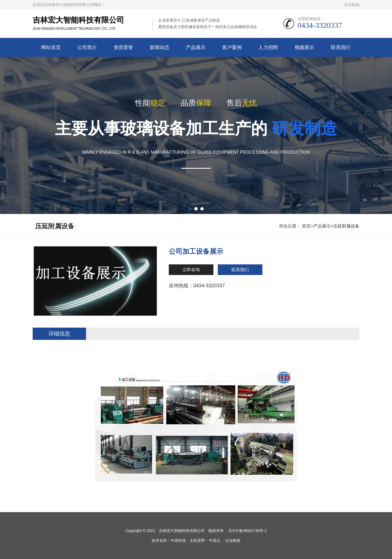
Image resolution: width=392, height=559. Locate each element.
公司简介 (87, 47)
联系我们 (341, 47)
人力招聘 (268, 47)
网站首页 (51, 47)
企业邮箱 (352, 5)
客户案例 (232, 47)
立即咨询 (191, 270)
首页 (306, 226)
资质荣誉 (123, 47)
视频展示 (304, 47)
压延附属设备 (346, 226)
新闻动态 (160, 47)
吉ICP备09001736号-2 (247, 531)
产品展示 (196, 47)
